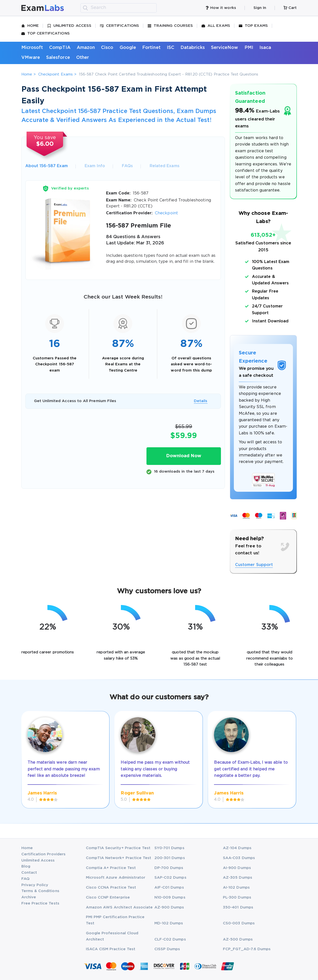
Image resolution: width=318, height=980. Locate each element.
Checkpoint (166, 213)
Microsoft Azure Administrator (116, 878)
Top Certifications (46, 34)
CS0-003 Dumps (239, 923)
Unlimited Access (69, 26)
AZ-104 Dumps (237, 848)
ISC (171, 48)
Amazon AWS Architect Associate (119, 907)
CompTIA (60, 48)
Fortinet (151, 48)
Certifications (120, 26)
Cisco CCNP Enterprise (108, 897)
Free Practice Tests (40, 903)
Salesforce (58, 58)
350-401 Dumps (238, 907)
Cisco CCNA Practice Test (111, 887)
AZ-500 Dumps (238, 939)
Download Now (184, 456)
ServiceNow (225, 48)
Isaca (265, 48)
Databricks (193, 48)
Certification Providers (44, 854)
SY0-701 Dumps (169, 848)
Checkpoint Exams (55, 74)
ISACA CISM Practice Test (111, 949)
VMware (31, 58)
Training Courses (170, 26)
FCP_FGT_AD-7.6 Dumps (247, 949)
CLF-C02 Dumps (170, 939)
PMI (249, 48)
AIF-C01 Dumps (169, 887)
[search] (85, 8)
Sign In (260, 8)
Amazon (86, 48)
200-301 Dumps (170, 858)
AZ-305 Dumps (238, 878)
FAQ (25, 879)
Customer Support (254, 565)
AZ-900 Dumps (169, 907)
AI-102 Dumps (236, 887)
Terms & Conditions (40, 891)
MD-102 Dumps (169, 923)
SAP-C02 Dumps (170, 878)
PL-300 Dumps (237, 897)
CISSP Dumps (167, 949)
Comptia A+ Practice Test (111, 868)
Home (30, 26)
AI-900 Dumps (237, 868)
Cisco (107, 48)
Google (128, 48)
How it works (221, 8)
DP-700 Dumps (169, 868)
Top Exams (253, 26)
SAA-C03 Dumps (239, 858)
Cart (290, 8)
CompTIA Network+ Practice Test (119, 858)
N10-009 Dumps (170, 897)
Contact (29, 873)
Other (83, 58)
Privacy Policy (35, 885)
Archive (29, 897)
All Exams (216, 26)
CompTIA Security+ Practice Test (118, 848)
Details (201, 401)
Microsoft (32, 48)
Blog (26, 866)
